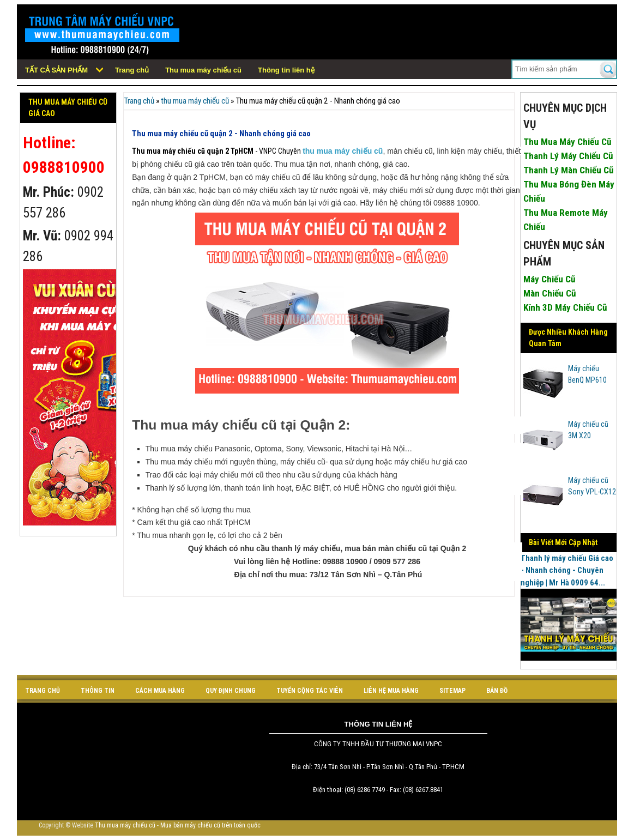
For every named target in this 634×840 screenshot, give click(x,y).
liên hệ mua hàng (391, 691)
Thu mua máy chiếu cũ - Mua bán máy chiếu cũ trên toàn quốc (178, 825)
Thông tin (98, 691)
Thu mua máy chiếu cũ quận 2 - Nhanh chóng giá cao (221, 134)
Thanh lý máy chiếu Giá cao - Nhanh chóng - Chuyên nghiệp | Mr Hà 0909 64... (567, 570)
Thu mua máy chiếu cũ (203, 70)
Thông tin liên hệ (286, 70)
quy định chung (231, 691)
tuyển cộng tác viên (310, 691)
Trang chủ (132, 70)
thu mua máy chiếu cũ (195, 101)
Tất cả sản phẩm (56, 70)
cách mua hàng (160, 691)
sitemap (452, 691)
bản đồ (497, 691)
